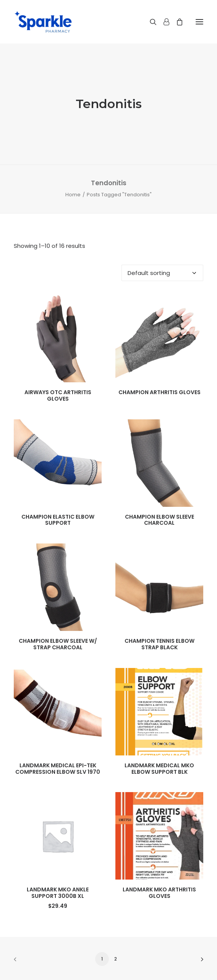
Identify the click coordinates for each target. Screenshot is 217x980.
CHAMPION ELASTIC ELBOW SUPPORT (58, 520)
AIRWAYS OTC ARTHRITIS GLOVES (58, 395)
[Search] (150, 22)
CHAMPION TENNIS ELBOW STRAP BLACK (160, 644)
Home (73, 195)
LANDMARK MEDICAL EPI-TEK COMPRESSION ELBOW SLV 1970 (58, 769)
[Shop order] (162, 273)
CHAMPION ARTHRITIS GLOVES (160, 392)
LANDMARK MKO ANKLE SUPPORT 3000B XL (58, 893)
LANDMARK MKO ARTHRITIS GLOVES (159, 893)
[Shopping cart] (176, 22)
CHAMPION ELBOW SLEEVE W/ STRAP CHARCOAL (58, 644)
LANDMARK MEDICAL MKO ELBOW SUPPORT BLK (159, 769)
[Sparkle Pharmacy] (43, 22)
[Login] (163, 22)
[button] (199, 22)
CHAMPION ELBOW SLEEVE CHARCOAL (160, 520)
